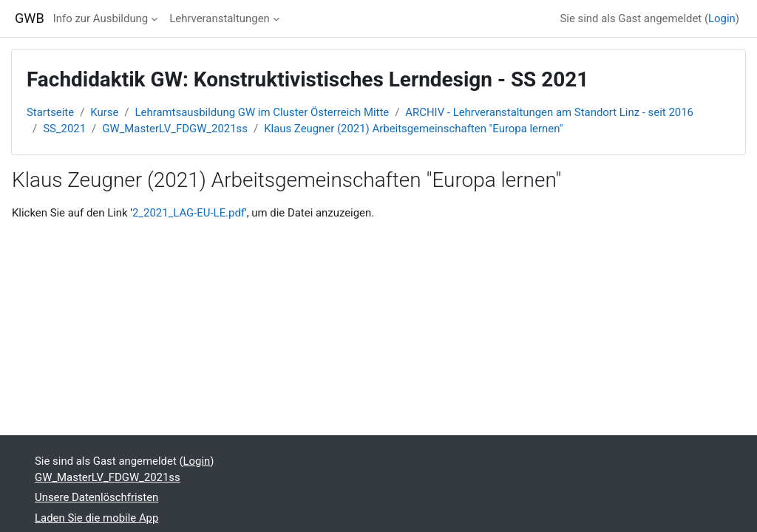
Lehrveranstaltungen (220, 18)
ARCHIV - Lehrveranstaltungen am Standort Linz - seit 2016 (549, 112)
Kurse (104, 112)
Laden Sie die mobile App (96, 518)
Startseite (50, 112)
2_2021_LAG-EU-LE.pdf (189, 213)
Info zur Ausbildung (101, 18)
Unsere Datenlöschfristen (96, 497)
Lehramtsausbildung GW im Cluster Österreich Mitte (262, 112)
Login (722, 18)
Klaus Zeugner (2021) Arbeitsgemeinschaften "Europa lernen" (413, 129)
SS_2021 (64, 129)
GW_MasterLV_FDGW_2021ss (175, 129)
